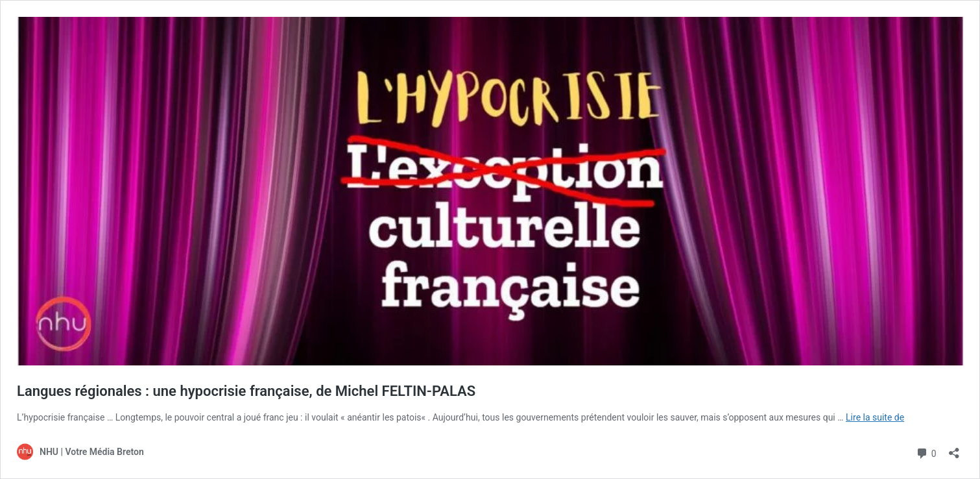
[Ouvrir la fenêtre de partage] (954, 449)
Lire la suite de (875, 417)
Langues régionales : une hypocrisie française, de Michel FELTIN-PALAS (246, 391)
